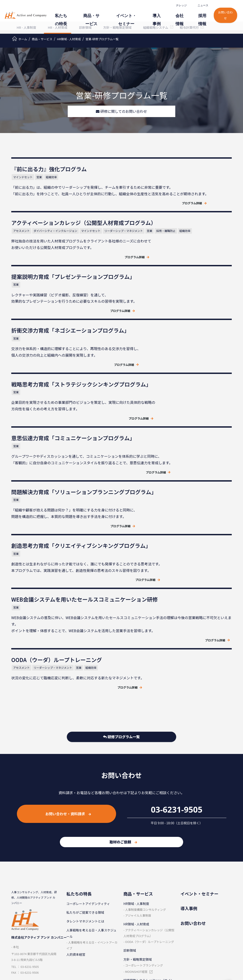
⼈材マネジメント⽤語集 (198, 919)
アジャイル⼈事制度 (138, 785)
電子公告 (73, 955)
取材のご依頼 (123, 711)
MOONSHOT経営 (136, 841)
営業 (43, 178)
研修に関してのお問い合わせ (121, 111)
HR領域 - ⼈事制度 (136, 773)
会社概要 (73, 919)
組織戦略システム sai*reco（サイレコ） (149, 853)
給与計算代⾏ (133, 864)
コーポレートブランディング (144, 834)
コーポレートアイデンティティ (88, 773)
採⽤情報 (199, 16)
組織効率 (54, 178)
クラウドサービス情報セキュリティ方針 (33, 911)
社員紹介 (130, 919)
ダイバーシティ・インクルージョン (174, 189)
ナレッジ (177, 5)
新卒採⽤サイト (135, 928)
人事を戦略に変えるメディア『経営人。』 (206, 940)
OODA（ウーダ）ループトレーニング (150, 811)
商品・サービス (98, 16)
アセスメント (140, 189)
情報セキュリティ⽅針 (27, 900)
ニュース (199, 5)
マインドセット (27, 178)
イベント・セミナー (130, 16)
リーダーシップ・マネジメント (151, 196)
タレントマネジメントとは (85, 791)
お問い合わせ (223, 14)
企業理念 (73, 911)
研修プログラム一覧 (121, 607)
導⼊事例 (157, 16)
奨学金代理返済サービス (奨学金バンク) (148, 876)
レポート (187, 911)
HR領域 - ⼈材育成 (136, 793)
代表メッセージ (77, 937)
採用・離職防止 (193, 196)
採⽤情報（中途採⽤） (139, 911)
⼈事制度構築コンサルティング (145, 779)
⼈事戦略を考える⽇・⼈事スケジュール (91, 802)
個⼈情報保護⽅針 (24, 892)
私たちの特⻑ (70, 16)
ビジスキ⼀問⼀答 (193, 928)
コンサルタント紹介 (81, 946)
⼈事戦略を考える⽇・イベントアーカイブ (92, 814)
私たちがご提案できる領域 (85, 782)
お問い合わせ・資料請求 (68, 683)
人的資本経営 (76, 824)
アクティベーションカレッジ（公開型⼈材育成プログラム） (149, 802)
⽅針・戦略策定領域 (138, 829)
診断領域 (130, 820)
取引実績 (73, 928)
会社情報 (178, 16)
